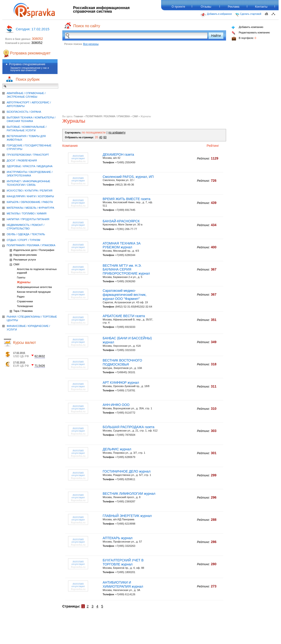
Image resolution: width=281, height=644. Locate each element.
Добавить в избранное (216, 15)
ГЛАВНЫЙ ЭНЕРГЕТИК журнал (127, 516)
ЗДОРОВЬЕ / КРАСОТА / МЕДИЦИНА (30, 166)
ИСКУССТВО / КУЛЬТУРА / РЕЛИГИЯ (29, 191)
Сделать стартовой (248, 15)
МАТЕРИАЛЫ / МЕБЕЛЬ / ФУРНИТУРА (30, 208)
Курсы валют (25, 343)
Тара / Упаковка (23, 311)
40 (101, 137)
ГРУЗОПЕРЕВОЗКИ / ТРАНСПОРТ (28, 155)
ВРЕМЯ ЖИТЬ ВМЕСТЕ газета (127, 199)
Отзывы (206, 7)
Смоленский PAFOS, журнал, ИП (128, 177)
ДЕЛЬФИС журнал (117, 449)
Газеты (21, 277)
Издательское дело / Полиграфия (34, 250)
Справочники (25, 301)
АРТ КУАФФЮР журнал (121, 383)
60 (105, 137)
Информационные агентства (34, 287)
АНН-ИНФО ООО (116, 405)
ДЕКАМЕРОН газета (118, 154)
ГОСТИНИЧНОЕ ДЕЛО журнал (127, 471)
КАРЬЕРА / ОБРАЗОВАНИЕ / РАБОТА (30, 202)
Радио (21, 297)
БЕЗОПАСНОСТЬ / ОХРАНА (24, 112)
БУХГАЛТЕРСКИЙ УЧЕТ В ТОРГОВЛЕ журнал (123, 562)
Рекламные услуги (25, 260)
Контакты (261, 7)
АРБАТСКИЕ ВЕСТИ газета (124, 316)
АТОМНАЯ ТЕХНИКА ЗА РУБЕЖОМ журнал (122, 245)
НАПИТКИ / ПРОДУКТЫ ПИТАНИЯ (28, 219)
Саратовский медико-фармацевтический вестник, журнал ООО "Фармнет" (125, 295)
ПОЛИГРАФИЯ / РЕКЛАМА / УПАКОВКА (108, 116)
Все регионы (91, 44)
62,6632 (40, 356)
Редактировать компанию (251, 33)
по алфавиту (117, 133)
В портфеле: (244, 39)
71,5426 (40, 366)
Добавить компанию (247, 27)
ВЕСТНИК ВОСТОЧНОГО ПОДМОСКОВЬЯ (122, 362)
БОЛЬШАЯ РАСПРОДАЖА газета (129, 427)
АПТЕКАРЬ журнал (118, 538)
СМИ (135, 116)
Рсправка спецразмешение (27, 64)
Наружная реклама (25, 255)
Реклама (233, 7)
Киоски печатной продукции (34, 292)
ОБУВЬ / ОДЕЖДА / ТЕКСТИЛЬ (26, 234)
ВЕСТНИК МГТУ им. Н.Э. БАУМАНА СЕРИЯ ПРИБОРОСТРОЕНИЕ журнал (126, 270)
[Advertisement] (144, 82)
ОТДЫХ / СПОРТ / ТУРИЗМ (24, 240)
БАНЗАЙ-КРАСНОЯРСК (121, 221)
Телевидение (25, 306)
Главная (78, 116)
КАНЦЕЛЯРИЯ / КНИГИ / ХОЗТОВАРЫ (30, 196)
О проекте (178, 7)
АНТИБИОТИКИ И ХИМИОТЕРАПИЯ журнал (123, 584)
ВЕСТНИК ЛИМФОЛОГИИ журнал (129, 494)
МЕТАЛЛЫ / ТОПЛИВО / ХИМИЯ (27, 213)
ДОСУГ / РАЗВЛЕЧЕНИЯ (22, 160)
